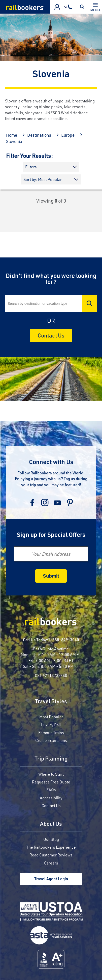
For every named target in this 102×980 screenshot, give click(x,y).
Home (12, 135)
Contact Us (51, 335)
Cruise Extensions (51, 740)
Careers (51, 863)
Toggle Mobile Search (83, 7)
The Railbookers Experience (51, 847)
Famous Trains (51, 732)
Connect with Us (51, 462)
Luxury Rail (51, 725)
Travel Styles (51, 702)
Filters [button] (31, 167)
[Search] (51, 304)
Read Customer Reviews (51, 855)
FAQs (51, 790)
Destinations (39, 135)
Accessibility (51, 798)
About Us (51, 824)
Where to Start (51, 774)
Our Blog (51, 839)
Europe (68, 135)
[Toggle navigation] (95, 7)
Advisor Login (57, 7)
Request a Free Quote (51, 782)
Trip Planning (51, 759)
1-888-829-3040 (64, 640)
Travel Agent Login (51, 879)
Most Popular (51, 717)
